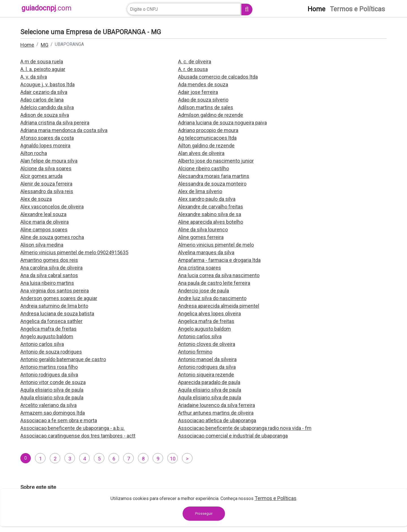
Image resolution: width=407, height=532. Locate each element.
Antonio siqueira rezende (206, 375)
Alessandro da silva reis (47, 191)
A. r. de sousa (193, 69)
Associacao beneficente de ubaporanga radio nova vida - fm (245, 428)
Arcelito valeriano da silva (48, 405)
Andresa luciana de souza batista (57, 314)
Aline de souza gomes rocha (52, 237)
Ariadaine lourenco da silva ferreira (217, 405)
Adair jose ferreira (198, 92)
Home (27, 45)
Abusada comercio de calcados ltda (218, 77)
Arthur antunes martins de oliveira (216, 413)
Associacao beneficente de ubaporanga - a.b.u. (72, 428)
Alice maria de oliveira (45, 222)
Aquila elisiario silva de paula (52, 390)
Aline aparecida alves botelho (211, 222)
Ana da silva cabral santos (49, 275)
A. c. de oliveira (195, 62)
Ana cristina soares (200, 268)
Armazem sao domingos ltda (53, 413)
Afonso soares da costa (47, 138)
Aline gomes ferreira (201, 237)
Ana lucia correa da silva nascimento (219, 275)
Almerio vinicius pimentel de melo (216, 245)
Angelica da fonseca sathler (51, 321)
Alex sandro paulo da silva (207, 199)
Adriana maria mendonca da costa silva (64, 130)
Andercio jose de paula (203, 291)
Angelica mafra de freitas (206, 321)
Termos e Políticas (276, 498)
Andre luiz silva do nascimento (212, 298)
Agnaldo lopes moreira (45, 146)
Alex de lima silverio (200, 191)
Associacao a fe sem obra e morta (59, 420)
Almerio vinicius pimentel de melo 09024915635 (74, 252)
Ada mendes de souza (203, 84)
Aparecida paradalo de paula (209, 382)
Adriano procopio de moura (208, 130)
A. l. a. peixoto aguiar (43, 69)
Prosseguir (204, 513)
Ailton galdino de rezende (206, 146)
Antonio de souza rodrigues (51, 352)
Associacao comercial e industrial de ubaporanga (233, 436)
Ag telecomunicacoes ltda (207, 138)
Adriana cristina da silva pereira (55, 123)
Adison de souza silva (45, 115)
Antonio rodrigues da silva (207, 367)
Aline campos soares (44, 230)
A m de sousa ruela (42, 62)
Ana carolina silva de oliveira (51, 268)
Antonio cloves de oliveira (207, 344)
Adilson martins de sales (206, 107)
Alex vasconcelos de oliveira (52, 207)
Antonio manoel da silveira (207, 359)
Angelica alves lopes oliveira (209, 314)
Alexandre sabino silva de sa (210, 214)
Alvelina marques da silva (206, 252)
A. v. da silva (34, 77)
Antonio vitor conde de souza (53, 382)
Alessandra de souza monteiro (212, 184)
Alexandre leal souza (43, 214)
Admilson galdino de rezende (211, 115)
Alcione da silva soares (46, 168)
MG (45, 45)
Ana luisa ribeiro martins (47, 283)
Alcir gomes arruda (41, 176)
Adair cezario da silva (44, 92)
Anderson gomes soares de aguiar (59, 298)
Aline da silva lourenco (203, 230)
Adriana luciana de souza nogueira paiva (222, 123)
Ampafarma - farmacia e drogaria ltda (219, 260)
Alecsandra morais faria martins (214, 176)
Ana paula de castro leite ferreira (214, 283)
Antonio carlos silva (200, 336)
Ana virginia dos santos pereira (55, 291)
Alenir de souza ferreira (46, 184)
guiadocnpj (46, 8)
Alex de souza (36, 199)
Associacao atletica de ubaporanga (217, 420)
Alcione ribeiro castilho (203, 168)
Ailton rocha (34, 153)
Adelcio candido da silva (47, 107)
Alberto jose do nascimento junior (216, 161)
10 (173, 459)
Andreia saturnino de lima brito (54, 306)
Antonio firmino (195, 352)
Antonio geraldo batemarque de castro (63, 359)
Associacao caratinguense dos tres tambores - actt (78, 436)
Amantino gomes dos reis (49, 260)
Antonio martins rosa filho (49, 367)
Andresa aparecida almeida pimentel (219, 306)
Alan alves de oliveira (201, 153)
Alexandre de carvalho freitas (211, 207)
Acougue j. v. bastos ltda (47, 84)
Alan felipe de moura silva (49, 161)
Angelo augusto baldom (204, 329)
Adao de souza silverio (203, 100)
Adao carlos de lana (42, 100)
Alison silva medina (42, 245)
